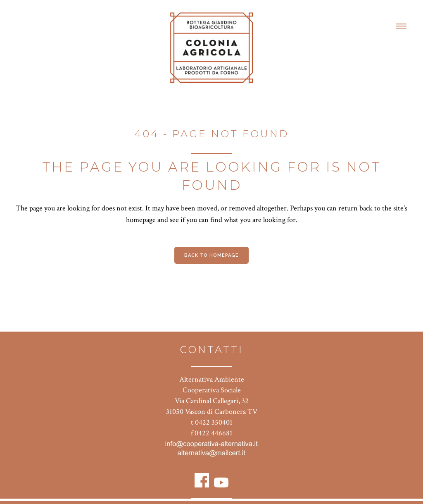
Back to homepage (211, 255)
